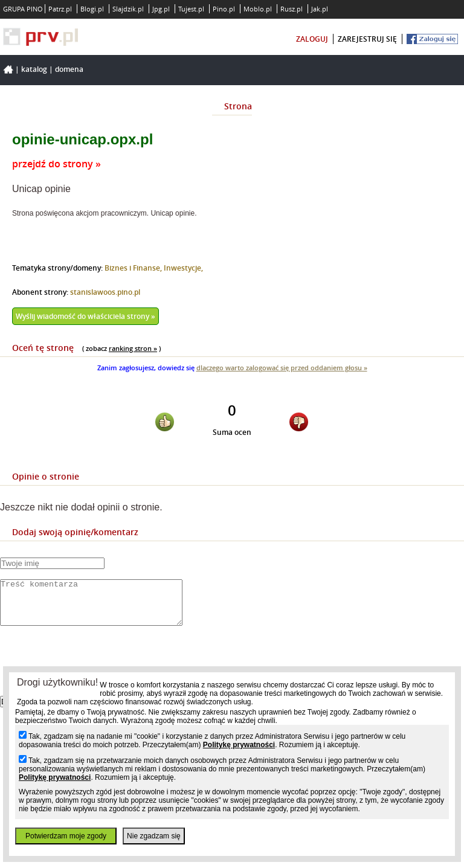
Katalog (34, 69)
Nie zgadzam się (154, 836)
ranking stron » (133, 348)
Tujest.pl (191, 9)
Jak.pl (320, 9)
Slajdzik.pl (128, 9)
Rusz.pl (292, 9)
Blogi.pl (92, 9)
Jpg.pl (161, 9)
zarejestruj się (367, 39)
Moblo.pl (258, 9)
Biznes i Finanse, (134, 268)
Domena (69, 69)
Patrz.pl (60, 9)
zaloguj (312, 39)
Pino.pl (224, 9)
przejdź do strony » (56, 164)
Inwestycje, (183, 268)
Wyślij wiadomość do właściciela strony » (85, 316)
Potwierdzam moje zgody (66, 836)
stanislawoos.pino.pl (105, 292)
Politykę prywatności (239, 745)
